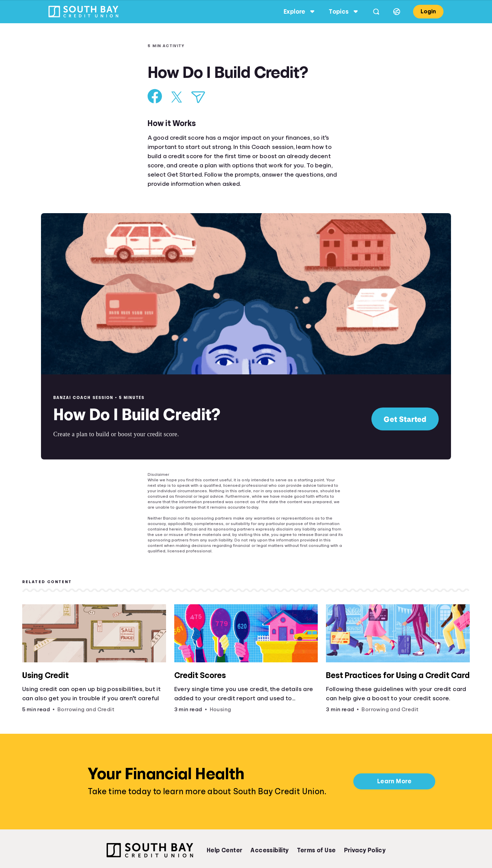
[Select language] (392, 12)
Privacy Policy (365, 850)
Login (423, 11)
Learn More (394, 781)
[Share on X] (177, 97)
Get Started (405, 419)
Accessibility (269, 850)
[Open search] (371, 12)
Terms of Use (316, 850)
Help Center (224, 850)
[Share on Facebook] (155, 96)
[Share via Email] (198, 97)
